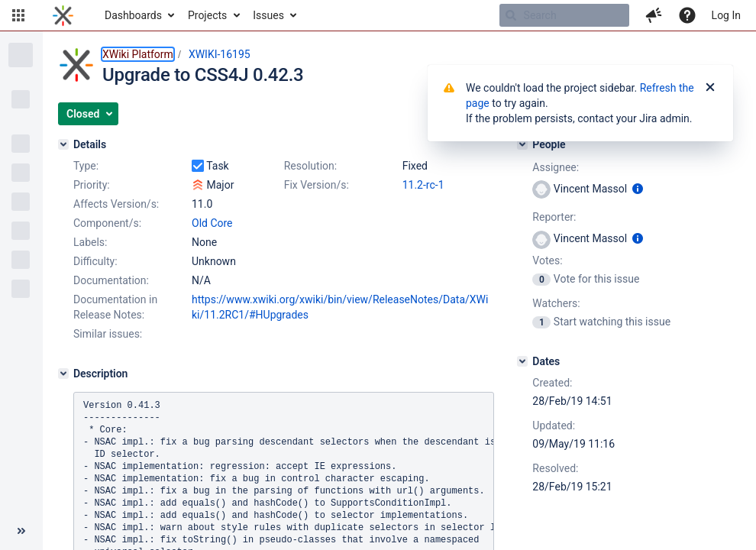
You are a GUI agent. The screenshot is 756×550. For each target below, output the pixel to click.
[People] (522, 144)
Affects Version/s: (116, 204)
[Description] (63, 374)
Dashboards (133, 15)
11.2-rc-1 (423, 185)
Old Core (212, 223)
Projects (207, 15)
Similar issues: (108, 334)
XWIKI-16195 (220, 54)
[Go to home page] (63, 15)
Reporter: (554, 217)
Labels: (90, 242)
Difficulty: (95, 261)
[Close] (710, 88)
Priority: (92, 185)
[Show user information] (638, 189)
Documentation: (111, 280)
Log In (726, 15)
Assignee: (556, 167)
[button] (18, 15)
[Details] (63, 144)
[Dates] (522, 361)
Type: (86, 166)
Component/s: (107, 223)
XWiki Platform (138, 54)
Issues (268, 15)
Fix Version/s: (317, 185)
